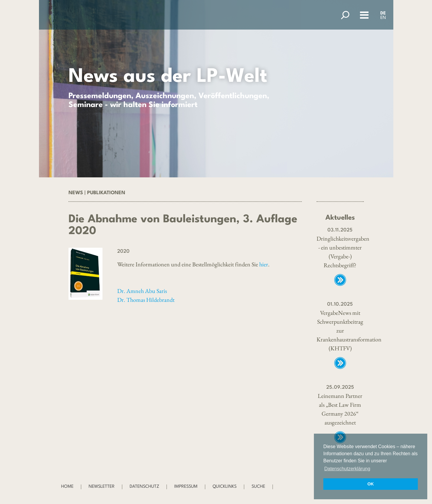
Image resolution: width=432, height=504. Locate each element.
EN (383, 18)
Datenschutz (144, 487)
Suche (258, 487)
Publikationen (106, 193)
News (76, 193)
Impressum (186, 487)
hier (264, 264)
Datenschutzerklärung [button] (347, 469)
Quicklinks (225, 487)
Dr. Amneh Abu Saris (142, 291)
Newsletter (102, 487)
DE (383, 13)
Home (67, 487)
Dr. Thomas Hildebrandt (146, 300)
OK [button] (371, 484)
